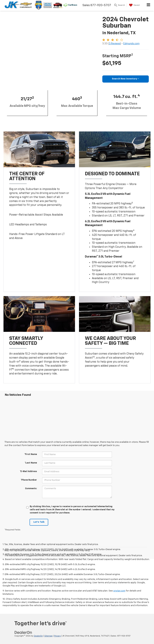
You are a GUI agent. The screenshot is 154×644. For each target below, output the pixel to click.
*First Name (31, 454)
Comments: (31, 489)
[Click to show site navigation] (149, 5)
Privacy (58, 636)
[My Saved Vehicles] (134, 5)
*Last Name (31, 463)
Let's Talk (39, 522)
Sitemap (48, 636)
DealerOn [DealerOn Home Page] (38, 636)
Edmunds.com (131, 44)
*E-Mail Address (28, 472)
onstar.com (119, 591)
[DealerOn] (23, 633)
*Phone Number (29, 480)
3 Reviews (115, 44)
